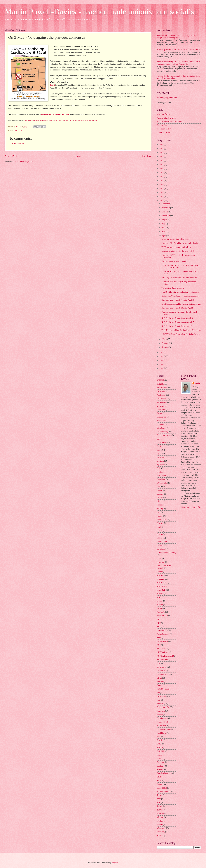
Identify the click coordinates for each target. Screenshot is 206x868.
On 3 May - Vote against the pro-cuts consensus (179, 278)
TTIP (159, 799)
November (166, 208)
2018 (162, 177)
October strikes (163, 674)
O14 (158, 663)
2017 (162, 180)
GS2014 (160, 498)
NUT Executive (163, 660)
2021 (162, 165)
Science (160, 748)
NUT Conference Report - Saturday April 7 (178, 322)
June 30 (160, 534)
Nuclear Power (162, 641)
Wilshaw (160, 821)
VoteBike (160, 814)
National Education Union (167, 118)
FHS (159, 468)
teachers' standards (164, 792)
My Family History (164, 129)
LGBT (159, 558)
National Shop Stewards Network (169, 122)
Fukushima (161, 479)
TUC (159, 803)
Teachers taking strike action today (174, 261)
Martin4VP (161, 590)
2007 (162, 368)
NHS (159, 627)
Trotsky (160, 795)
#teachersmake (162, 388)
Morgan (160, 605)
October (165, 212)
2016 (162, 184)
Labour (160, 538)
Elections (160, 461)
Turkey (159, 806)
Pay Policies (161, 696)
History (160, 501)
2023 (162, 157)
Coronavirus (161, 443)
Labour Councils (163, 542)
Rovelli (160, 740)
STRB (159, 777)
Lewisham (161, 549)
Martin (197, 383)
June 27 (160, 531)
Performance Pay (163, 707)
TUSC (52, 85)
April (164, 236)
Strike (159, 780)
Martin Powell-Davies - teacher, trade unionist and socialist (101, 12)
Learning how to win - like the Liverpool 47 (178, 251)
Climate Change (163, 432)
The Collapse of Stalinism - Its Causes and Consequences (178, 50)
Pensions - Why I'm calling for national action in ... (180, 243)
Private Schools (163, 722)
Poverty (160, 715)
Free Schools (162, 476)
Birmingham (162, 417)
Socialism (160, 762)
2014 (162, 192)
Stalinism (160, 770)
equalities (160, 465)
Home (79, 156)
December (166, 204)
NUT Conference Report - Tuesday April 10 (178, 300)
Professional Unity (164, 729)
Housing (160, 509)
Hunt (159, 512)
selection (160, 755)
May (164, 232)
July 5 (159, 527)
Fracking (160, 472)
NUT (159, 645)
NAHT (159, 608)
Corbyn (160, 439)
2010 (162, 356)
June (164, 228)
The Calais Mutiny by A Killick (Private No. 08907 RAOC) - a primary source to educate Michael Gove (179, 63)
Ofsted (159, 678)
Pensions (160, 704)
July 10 (160, 523)
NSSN (159, 638)
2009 (162, 360)
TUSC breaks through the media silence (176, 247)
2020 (162, 169)
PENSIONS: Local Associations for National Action (181, 334)
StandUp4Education (164, 773)
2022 (162, 161)
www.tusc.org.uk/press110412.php (55, 114)
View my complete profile (191, 507)
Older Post (146, 156)
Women (160, 825)
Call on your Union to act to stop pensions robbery (180, 296)
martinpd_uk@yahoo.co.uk (167, 98)
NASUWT (161, 612)
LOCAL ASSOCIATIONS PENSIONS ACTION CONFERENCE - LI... (180, 266)
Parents (160, 685)
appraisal (160, 406)
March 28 (160, 579)
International (162, 520)
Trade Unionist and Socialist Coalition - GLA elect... (181, 330)
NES (159, 619)
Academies (161, 395)
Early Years (161, 457)
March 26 (160, 575)
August (165, 220)
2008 (162, 364)
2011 (162, 352)
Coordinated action (164, 435)
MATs (159, 597)
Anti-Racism (162, 399)
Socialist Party (162, 125)
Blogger (114, 863)
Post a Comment (18, 144)
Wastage (160, 817)
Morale (160, 601)
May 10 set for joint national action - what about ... (180, 292)
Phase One (161, 711)
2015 (162, 189)
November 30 (162, 630)
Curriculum (161, 446)
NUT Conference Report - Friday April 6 (177, 326)
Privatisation (162, 726)
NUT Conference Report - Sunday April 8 (177, 318)
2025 (162, 149)
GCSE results (162, 483)
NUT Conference (163, 652)
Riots (159, 737)
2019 (162, 173)
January (165, 347)
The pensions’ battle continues (173, 288)
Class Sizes (161, 428)
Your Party (161, 832)
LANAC (160, 545)
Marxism (160, 594)
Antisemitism (162, 402)
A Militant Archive (164, 132)
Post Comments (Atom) (24, 162)
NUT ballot (161, 649)
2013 (162, 196)
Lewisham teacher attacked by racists (175, 239)
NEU (159, 623)
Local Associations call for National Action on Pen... (181, 304)
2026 (162, 145)
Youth (159, 836)
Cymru (159, 454)
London (160, 572)
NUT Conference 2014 (165, 656)
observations (162, 667)
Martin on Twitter (163, 114)
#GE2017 (160, 380)
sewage (160, 759)
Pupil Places (161, 733)
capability (160, 424)
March (165, 339)
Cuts (16, 130)
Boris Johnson (162, 421)
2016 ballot (161, 391)
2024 (162, 153)
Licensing (160, 562)
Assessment (161, 410)
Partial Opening (163, 689)
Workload (160, 828)
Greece (159, 490)
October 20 (161, 671)
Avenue (160, 413)
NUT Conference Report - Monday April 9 (177, 308)
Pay (158, 693)
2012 (162, 201)
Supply (159, 784)
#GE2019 (160, 384)
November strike (163, 634)
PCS (159, 700)
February (166, 343)
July (164, 224)
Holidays (160, 505)
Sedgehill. (161, 751)
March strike (162, 583)
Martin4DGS (162, 586)
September (166, 216)
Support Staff (162, 788)
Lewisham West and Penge (167, 553)
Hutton (159, 516)
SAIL (159, 744)
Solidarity (160, 766)
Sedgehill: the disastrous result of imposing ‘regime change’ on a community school (176, 37)
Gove (159, 487)
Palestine (160, 682)
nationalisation (162, 616)
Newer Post (11, 156)
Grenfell (160, 494)
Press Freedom (162, 718)
